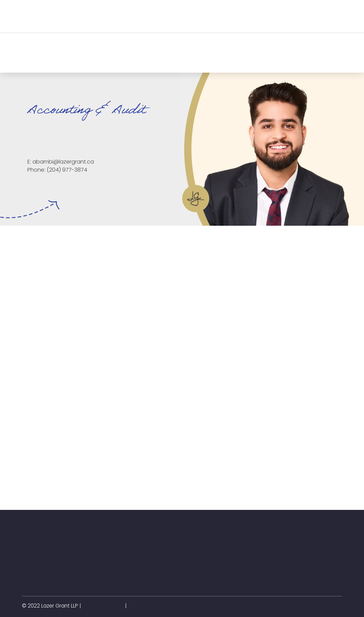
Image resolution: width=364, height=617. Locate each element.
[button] (95, 16)
